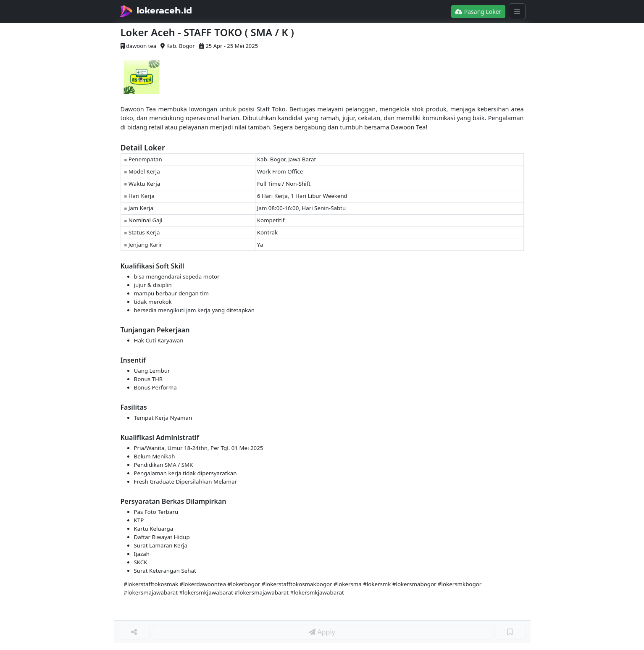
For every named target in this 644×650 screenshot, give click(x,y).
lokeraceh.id (164, 11)
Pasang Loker (478, 12)
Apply (322, 632)
